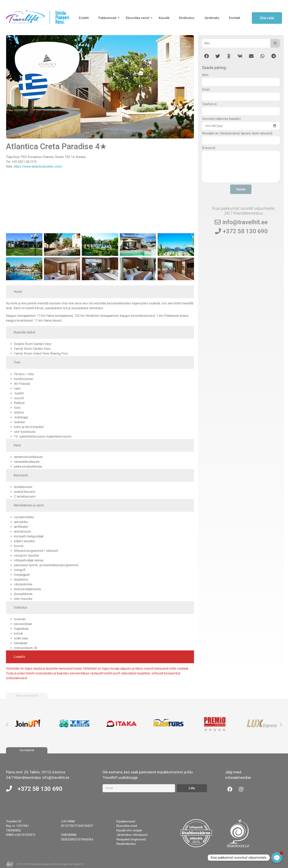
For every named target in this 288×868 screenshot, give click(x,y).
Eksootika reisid (138, 18)
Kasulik (164, 18)
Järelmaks (212, 18)
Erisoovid (209, 148)
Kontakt (235, 18)
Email (206, 90)
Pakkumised (108, 18)
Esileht (84, 18)
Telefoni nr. (210, 104)
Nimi (205, 75)
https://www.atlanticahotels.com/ (38, 166)
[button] (206, 56)
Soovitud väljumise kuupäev (221, 119)
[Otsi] (236, 43)
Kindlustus (187, 18)
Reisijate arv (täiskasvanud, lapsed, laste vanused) (237, 133)
